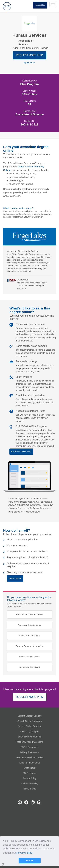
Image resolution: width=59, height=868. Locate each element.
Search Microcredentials (29, 737)
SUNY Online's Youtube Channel (20, 802)
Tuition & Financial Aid (30, 763)
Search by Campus (29, 731)
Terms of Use (29, 789)
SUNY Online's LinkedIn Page (33, 802)
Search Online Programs (29, 721)
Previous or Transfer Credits (29, 614)
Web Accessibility (30, 784)
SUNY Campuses (29, 747)
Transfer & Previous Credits (29, 757)
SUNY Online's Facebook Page (26, 802)
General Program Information (29, 646)
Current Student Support (30, 716)
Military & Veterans (29, 752)
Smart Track (29, 768)
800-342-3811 (29, 125)
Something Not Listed (30, 667)
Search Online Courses (29, 726)
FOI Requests (29, 773)
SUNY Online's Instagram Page (39, 802)
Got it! (29, 861)
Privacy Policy (29, 778)
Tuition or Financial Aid (29, 636)
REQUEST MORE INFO (29, 55)
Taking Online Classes (29, 657)
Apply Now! (30, 63)
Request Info (40, 5)
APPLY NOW (15, 578)
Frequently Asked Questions (29, 742)
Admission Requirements (29, 625)
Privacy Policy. (24, 853)
